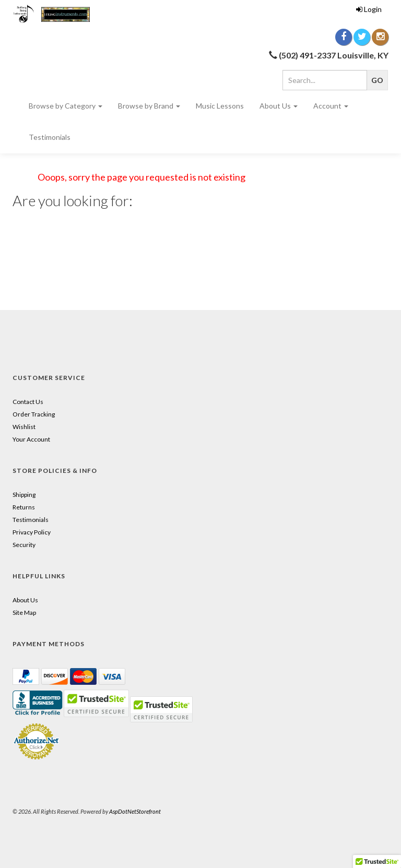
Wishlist (24, 427)
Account (331, 106)
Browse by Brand (149, 106)
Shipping (24, 495)
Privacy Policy (32, 532)
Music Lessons (220, 106)
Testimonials (50, 137)
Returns (24, 507)
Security (24, 545)
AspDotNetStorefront (135, 811)
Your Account (31, 439)
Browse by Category (66, 106)
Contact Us (28, 402)
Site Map (24, 613)
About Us (279, 106)
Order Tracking (34, 414)
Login (369, 9)
